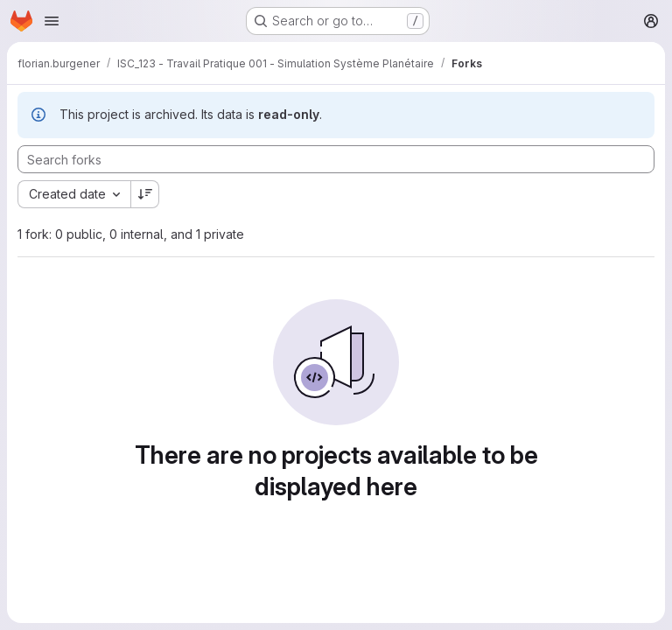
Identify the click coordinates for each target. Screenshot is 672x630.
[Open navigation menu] (52, 21)
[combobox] (74, 194)
